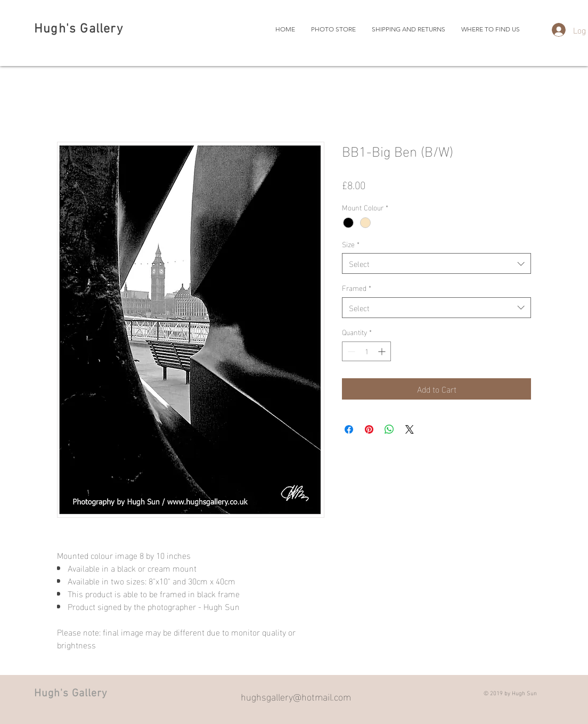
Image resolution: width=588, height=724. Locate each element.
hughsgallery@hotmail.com (296, 696)
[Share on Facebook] (349, 429)
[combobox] (436, 263)
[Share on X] (410, 429)
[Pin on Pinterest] (369, 429)
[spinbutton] (366, 351)
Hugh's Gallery (79, 29)
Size (351, 244)
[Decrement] (350, 351)
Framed (357, 288)
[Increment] (383, 351)
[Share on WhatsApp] (389, 429)
